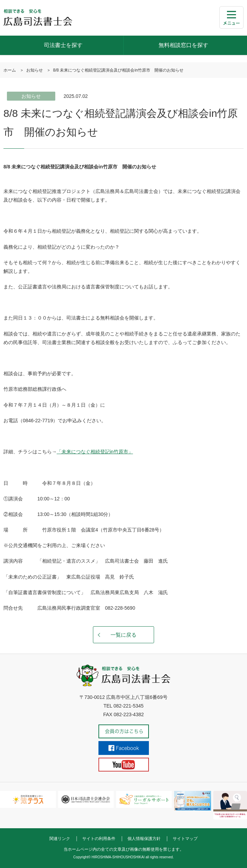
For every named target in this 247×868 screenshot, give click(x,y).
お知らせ (35, 70)
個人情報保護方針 (144, 839)
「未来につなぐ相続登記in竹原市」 (95, 452)
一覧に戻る (123, 635)
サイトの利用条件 (99, 839)
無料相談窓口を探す (183, 45)
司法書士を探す (63, 45)
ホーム (10, 70)
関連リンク (60, 839)
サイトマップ (185, 839)
